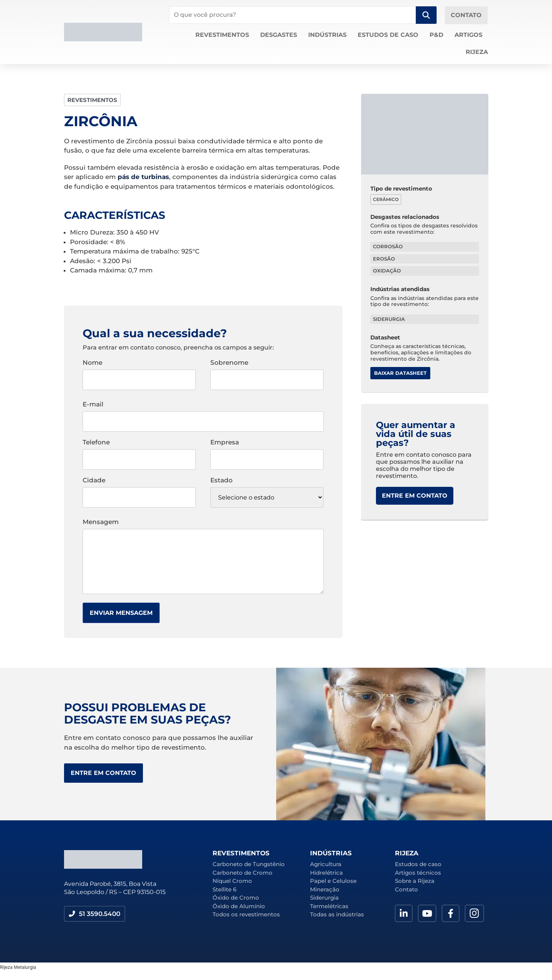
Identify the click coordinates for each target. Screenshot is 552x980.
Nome (139, 371)
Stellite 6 (224, 889)
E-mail (203, 413)
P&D (436, 35)
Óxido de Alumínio (239, 906)
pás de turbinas (143, 177)
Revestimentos (222, 35)
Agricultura (326, 864)
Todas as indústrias (337, 914)
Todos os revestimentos (246, 914)
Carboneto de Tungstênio (249, 864)
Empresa (267, 451)
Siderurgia (324, 898)
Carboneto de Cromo (243, 873)
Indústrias (327, 35)
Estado (267, 492)
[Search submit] (426, 15)
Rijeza (477, 52)
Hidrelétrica (326, 873)
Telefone (139, 451)
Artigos (468, 35)
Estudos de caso (388, 35)
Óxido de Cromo (236, 898)
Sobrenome (267, 371)
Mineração (325, 889)
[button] (96, 914)
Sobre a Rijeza (415, 881)
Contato (406, 889)
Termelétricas (329, 906)
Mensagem (203, 557)
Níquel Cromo (232, 881)
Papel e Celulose (333, 881)
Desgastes (279, 35)
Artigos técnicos (418, 873)
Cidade (139, 489)
